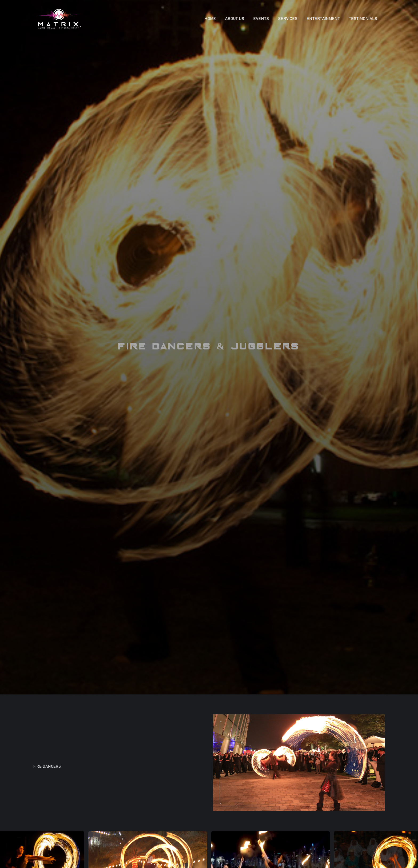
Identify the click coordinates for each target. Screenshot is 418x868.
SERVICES (288, 19)
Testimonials (363, 19)
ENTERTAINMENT (323, 19)
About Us (235, 19)
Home (210, 19)
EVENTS (261, 19)
